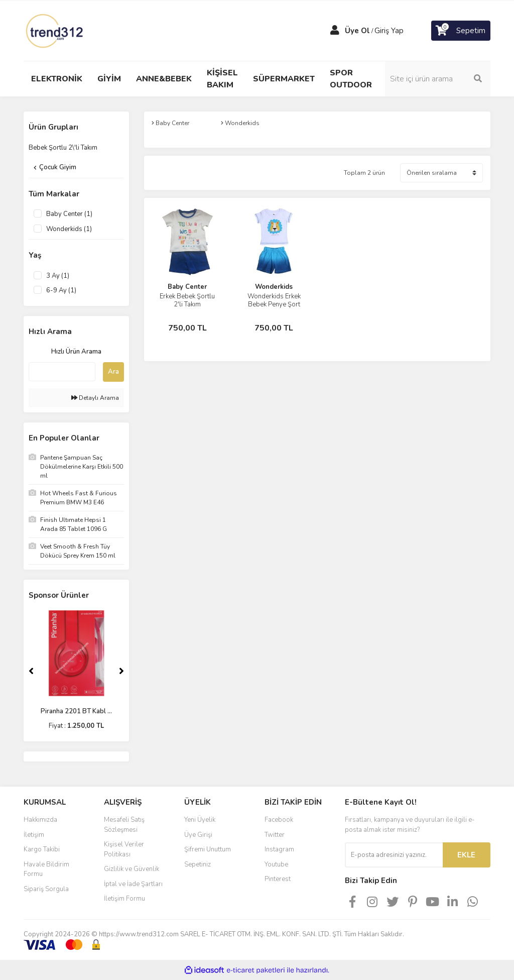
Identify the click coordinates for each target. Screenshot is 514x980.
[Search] (438, 79)
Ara (113, 372)
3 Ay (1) (58, 276)
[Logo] (55, 30)
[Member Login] (335, 31)
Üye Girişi (198, 835)
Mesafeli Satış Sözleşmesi (124, 825)
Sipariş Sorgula (46, 889)
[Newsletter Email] (394, 855)
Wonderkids (274, 287)
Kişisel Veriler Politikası (124, 849)
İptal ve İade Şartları (133, 884)
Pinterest (278, 879)
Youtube (276, 864)
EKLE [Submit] (466, 855)
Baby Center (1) (69, 214)
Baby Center (187, 287)
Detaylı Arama (95, 398)
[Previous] (31, 671)
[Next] (121, 671)
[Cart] (461, 31)
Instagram (279, 849)
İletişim (34, 835)
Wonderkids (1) (69, 229)
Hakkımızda (40, 820)
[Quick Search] (62, 372)
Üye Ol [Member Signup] (357, 31)
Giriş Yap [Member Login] (389, 31)
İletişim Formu (124, 899)
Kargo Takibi (42, 849)
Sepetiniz (198, 864)
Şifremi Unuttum (208, 849)
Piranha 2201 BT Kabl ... (76, 711)
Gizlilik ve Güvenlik (132, 869)
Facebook (279, 820)
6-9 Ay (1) (61, 290)
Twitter (275, 835)
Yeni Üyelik (200, 820)
